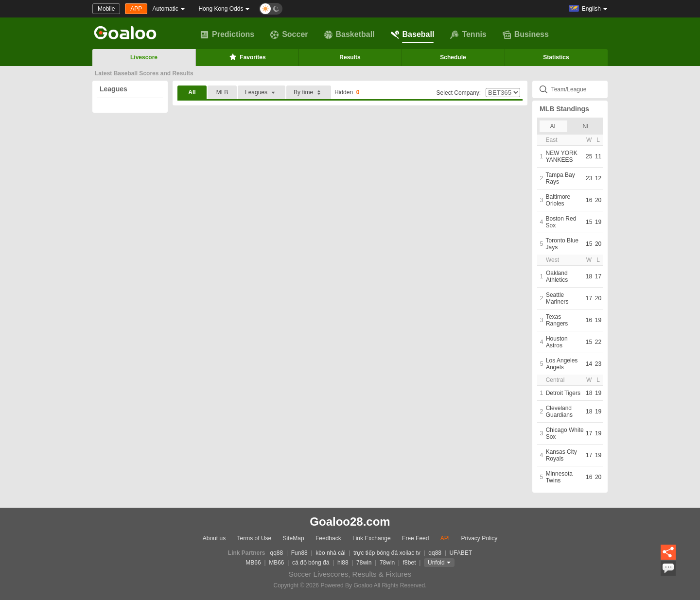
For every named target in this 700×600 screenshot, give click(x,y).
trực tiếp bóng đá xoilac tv (387, 553)
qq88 (277, 553)
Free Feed (415, 538)
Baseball (413, 34)
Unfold (436, 563)
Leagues (114, 89)
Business (526, 34)
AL (553, 126)
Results (350, 57)
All (192, 92)
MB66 (253, 563)
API (445, 538)
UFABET (461, 553)
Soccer (289, 34)
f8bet (410, 563)
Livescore (144, 57)
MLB (222, 92)
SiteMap (294, 538)
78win (364, 563)
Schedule (453, 57)
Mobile (106, 9)
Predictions (227, 34)
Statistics (556, 57)
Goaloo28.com (350, 522)
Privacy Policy (479, 538)
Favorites (247, 57)
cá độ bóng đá (311, 563)
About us (214, 538)
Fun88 (299, 553)
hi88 (343, 563)
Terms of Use (254, 538)
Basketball (350, 34)
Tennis (468, 34)
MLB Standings (564, 109)
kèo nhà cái (330, 553)
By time (309, 93)
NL (586, 126)
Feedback (328, 538)
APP (136, 9)
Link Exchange (372, 538)
